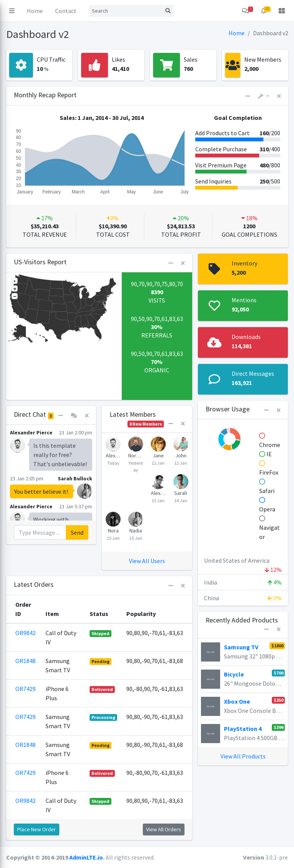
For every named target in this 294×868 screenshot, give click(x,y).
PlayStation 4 (243, 729)
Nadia (136, 531)
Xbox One (237, 701)
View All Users (147, 561)
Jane (158, 455)
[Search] (126, 11)
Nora (113, 531)
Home (35, 11)
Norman (136, 455)
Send (77, 532)
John (181, 455)
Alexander (158, 493)
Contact (66, 11)
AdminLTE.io (86, 857)
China (243, 598)
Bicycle (234, 674)
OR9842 (25, 633)
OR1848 (25, 661)
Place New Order (37, 829)
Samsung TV (241, 647)
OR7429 (25, 689)
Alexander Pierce (113, 455)
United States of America (243, 562)
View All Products (243, 756)
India (243, 582)
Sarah (181, 493)
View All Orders (164, 829)
